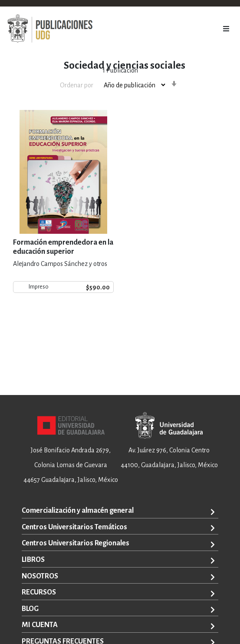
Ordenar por (77, 85)
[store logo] (50, 29)
